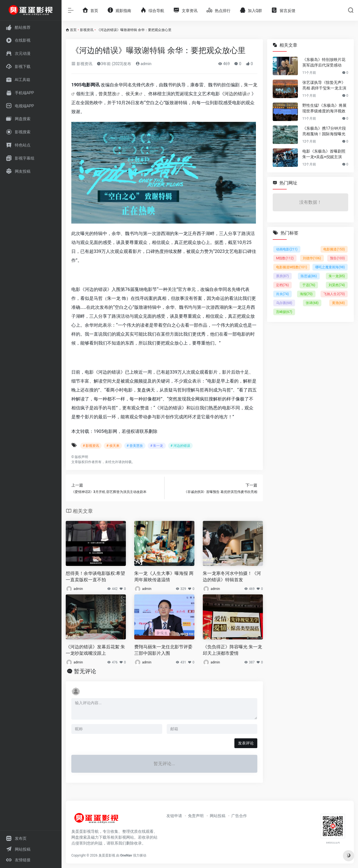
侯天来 (132, 94)
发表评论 (246, 743)
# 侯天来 (113, 446)
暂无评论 (85, 671)
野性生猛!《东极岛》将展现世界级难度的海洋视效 (324, 108)
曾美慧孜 (107, 94)
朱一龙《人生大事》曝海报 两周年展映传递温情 (164, 577)
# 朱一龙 (157, 446)
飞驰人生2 (334, 294)
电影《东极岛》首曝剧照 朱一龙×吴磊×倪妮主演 (324, 154)
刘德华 (312, 258)
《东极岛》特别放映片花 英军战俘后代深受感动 (324, 62)
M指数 (285, 258)
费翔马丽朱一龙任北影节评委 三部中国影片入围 (163, 650)
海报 (306, 294)
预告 (337, 258)
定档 (282, 285)
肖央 (282, 294)
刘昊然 (337, 285)
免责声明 (196, 816)
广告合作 (239, 816)
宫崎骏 (284, 312)
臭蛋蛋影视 (107, 855)
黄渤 (338, 303)
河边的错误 (235, 94)
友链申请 (174, 816)
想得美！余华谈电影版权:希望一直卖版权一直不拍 (95, 577)
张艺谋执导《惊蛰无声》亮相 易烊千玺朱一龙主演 (324, 85)
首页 (73, 30)
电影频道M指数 (292, 267)
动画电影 (287, 249)
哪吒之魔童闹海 (330, 267)
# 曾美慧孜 (135, 446)
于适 (309, 285)
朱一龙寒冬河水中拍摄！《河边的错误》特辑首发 (232, 577)
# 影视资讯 (91, 446)
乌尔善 (284, 303)
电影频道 (334, 249)
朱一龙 (337, 276)
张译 (312, 303)
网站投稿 (218, 816)
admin (143, 64)
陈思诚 (309, 276)
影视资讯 (87, 30)
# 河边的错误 (180, 446)
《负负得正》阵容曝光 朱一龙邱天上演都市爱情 (232, 650)
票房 (282, 276)
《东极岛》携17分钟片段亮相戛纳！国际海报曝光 (324, 131)
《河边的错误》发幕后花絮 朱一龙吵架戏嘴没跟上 (95, 650)
